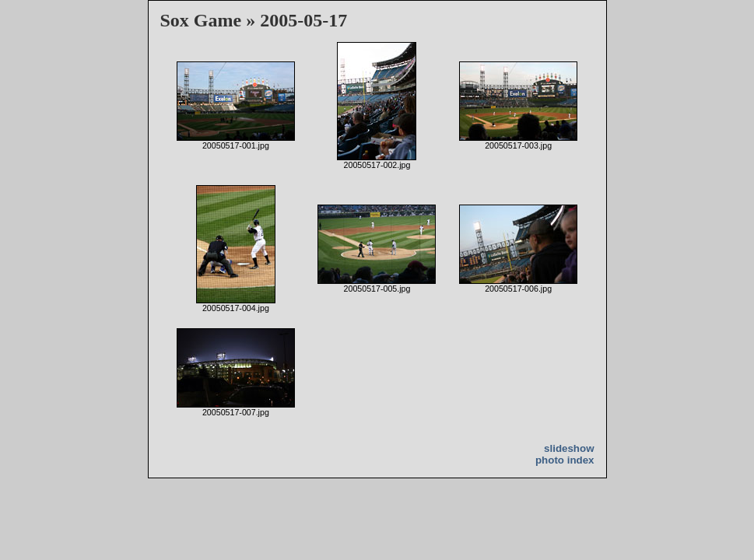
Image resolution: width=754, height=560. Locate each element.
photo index (565, 460)
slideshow (569, 448)
